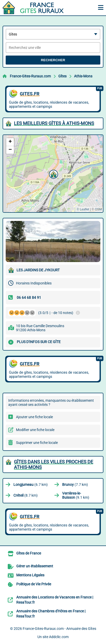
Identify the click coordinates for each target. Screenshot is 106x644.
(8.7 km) (26, 495)
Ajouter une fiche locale (34, 417)
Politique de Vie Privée (34, 584)
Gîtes (62, 76)
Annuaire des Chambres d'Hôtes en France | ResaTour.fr (51, 614)
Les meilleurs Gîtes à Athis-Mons (54, 123)
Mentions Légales (30, 575)
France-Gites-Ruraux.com (30, 76)
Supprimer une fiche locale (37, 443)
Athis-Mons (83, 76)
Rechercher (53, 60)
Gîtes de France (29, 553)
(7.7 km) (75, 485)
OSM (98, 209)
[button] (53, 174)
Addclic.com (59, 637)
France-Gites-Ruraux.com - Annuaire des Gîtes (59, 629)
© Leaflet (83, 209)
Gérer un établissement (35, 566)
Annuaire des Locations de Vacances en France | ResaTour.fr (55, 600)
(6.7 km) (31, 485)
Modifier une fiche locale (35, 430)
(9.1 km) (76, 495)
